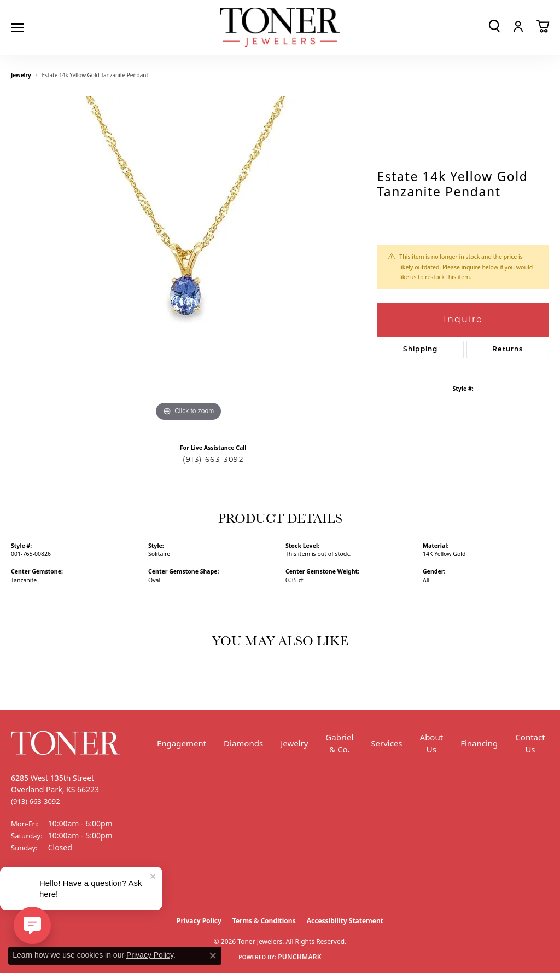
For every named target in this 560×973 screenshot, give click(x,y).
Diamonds (243, 743)
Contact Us (530, 743)
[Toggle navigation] (20, 28)
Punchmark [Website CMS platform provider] (300, 957)
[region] (189, 260)
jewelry (21, 75)
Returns (507, 350)
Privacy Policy (199, 921)
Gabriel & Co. (339, 743)
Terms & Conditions (264, 921)
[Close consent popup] (213, 955)
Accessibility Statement (345, 921)
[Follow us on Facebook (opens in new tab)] (22, 889)
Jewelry (294, 743)
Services (386, 743)
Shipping (421, 350)
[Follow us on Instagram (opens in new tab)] (49, 889)
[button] (494, 26)
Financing (479, 743)
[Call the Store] (36, 801)
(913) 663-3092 (213, 459)
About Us (432, 743)
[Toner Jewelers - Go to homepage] (280, 28)
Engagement (182, 743)
